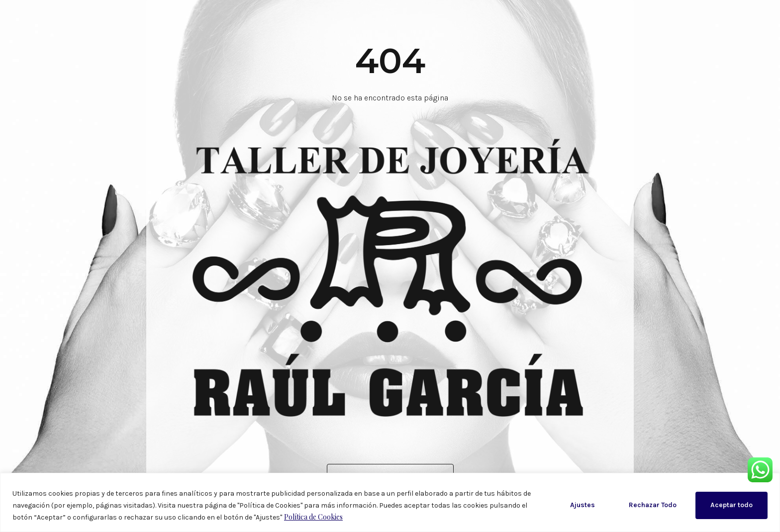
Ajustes (583, 505)
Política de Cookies (313, 517)
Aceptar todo (731, 505)
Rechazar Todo (653, 505)
